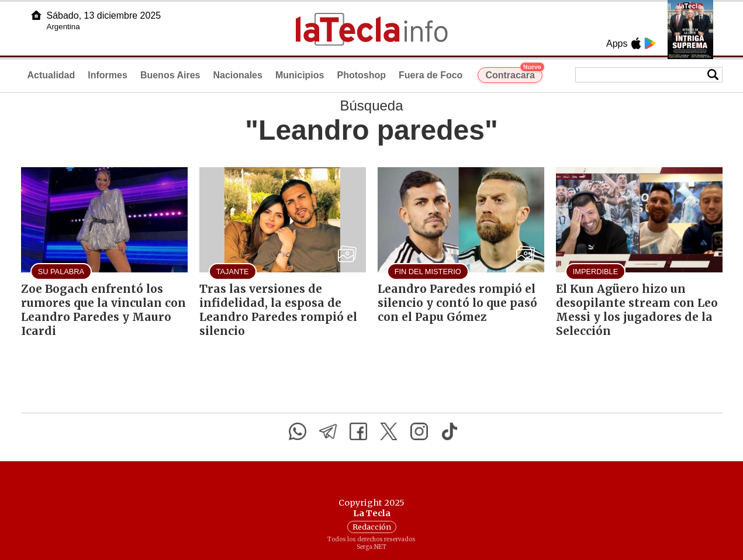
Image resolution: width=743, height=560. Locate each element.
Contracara (514, 74)
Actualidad (51, 75)
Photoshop (361, 75)
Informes (108, 75)
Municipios (300, 75)
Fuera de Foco (431, 75)
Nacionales (237, 75)
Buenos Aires (170, 75)
